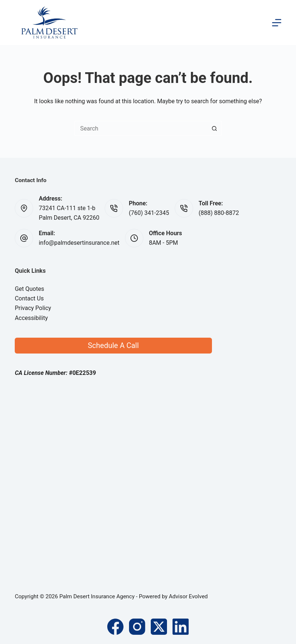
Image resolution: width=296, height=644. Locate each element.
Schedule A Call (113, 345)
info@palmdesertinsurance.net (79, 243)
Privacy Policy (33, 308)
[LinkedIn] (181, 627)
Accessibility (31, 318)
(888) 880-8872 (219, 213)
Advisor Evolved (188, 596)
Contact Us (29, 298)
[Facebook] (115, 627)
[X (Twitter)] (159, 627)
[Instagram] (137, 627)
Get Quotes (29, 289)
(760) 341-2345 (149, 213)
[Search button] (215, 128)
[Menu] (277, 23)
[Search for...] (141, 128)
